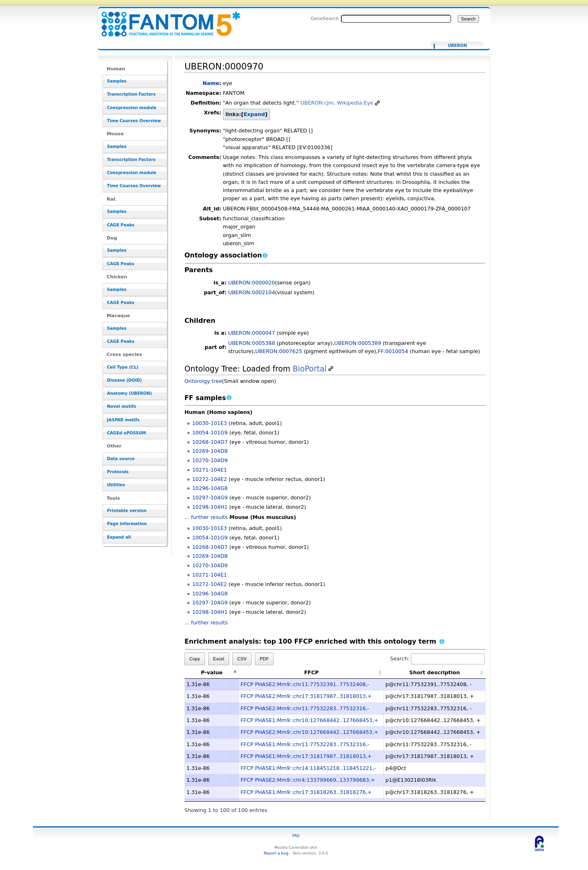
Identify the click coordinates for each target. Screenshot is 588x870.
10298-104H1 (210, 507)
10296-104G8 (210, 488)
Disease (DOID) (124, 380)
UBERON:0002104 (252, 292)
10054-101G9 (210, 433)
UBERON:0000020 (252, 283)
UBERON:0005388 (252, 343)
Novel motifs (121, 406)
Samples (117, 81)
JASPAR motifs (123, 420)
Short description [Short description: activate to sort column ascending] (434, 672)
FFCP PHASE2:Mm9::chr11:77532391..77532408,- (305, 684)
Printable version (127, 511)
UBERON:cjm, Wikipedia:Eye (337, 103)
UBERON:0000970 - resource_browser (166, 19)
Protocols (118, 472)
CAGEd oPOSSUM (126, 433)
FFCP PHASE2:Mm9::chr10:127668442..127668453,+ (309, 732)
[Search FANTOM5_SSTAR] (396, 19)
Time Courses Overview (134, 121)
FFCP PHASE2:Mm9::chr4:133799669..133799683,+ (308, 780)
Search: (437, 659)
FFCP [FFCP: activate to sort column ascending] (312, 672)
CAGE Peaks (121, 225)
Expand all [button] (119, 537)
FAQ (296, 835)
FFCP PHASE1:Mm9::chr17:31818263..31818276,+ (306, 792)
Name (211, 83)
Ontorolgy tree (203, 381)
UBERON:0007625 (279, 351)
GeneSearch (325, 18)
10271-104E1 (210, 470)
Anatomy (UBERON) (129, 393)
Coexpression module (132, 108)
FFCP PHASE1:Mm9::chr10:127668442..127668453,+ (309, 720)
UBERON (457, 46)
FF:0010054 (393, 351)
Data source (121, 459)
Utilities (116, 485)
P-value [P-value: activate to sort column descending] (212, 672)
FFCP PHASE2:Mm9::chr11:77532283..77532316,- (305, 708)
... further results (206, 517)
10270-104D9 (210, 460)
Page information (127, 524)
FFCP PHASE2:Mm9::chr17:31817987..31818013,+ (306, 696)
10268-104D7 (210, 442)
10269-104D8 (210, 451)
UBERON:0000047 (252, 333)
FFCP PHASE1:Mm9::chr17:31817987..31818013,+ (306, 756)
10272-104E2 (210, 479)
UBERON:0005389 (358, 343)
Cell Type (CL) (123, 367)
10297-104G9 (210, 498)
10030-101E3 (210, 423)
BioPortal (310, 369)
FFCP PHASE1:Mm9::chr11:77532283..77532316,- (305, 744)
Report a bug (276, 853)
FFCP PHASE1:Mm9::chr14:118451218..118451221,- (308, 768)
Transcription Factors (131, 94)
